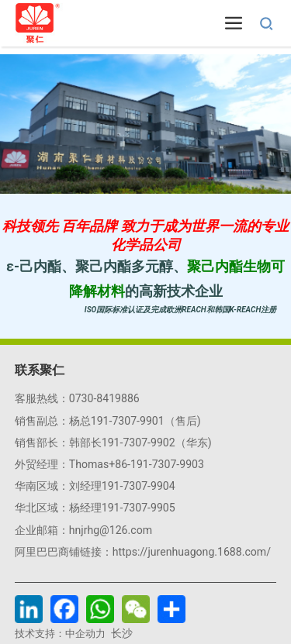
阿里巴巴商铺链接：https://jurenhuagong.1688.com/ (143, 552)
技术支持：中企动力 (60, 634)
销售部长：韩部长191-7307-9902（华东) (113, 443)
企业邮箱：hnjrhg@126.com (83, 530)
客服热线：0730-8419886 (77, 398)
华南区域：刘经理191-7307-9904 (95, 486)
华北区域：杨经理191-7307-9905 (95, 508)
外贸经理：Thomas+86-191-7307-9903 (109, 464)
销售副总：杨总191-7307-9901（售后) (108, 421)
